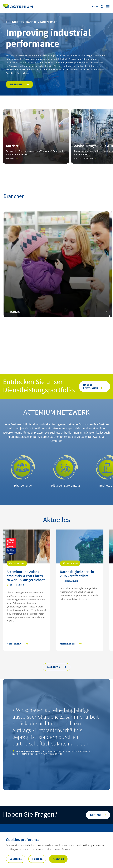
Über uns (17, 84)
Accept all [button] (58, 859)
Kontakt (96, 815)
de (93, 7)
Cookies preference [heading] (23, 840)
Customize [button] (16, 859)
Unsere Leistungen (91, 387)
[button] (21, 169)
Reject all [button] (37, 859)
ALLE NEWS (54, 667)
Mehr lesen (14, 644)
